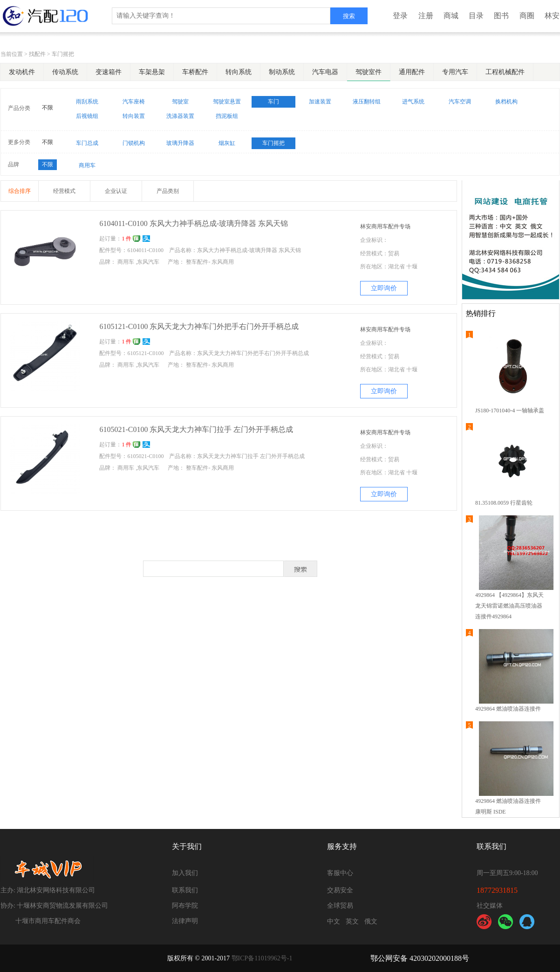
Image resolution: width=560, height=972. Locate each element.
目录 (476, 16)
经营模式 (64, 191)
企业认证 (116, 191)
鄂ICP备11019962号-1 (262, 958)
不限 (48, 108)
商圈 (527, 16)
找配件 (37, 54)
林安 (552, 16)
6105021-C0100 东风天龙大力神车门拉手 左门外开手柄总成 (196, 429)
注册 (426, 16)
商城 (451, 16)
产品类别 (168, 191)
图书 (501, 16)
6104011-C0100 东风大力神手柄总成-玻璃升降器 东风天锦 (194, 223)
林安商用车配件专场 (385, 226)
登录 (400, 16)
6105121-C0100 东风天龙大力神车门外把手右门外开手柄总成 (199, 326)
